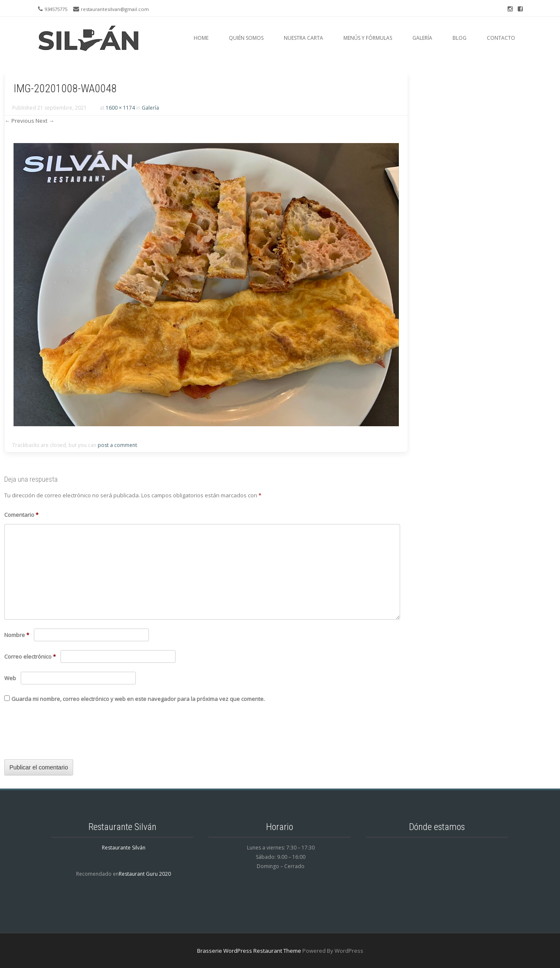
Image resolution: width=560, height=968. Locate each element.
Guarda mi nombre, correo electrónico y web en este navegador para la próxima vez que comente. (138, 699)
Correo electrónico (30, 656)
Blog (460, 38)
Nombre (17, 635)
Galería (422, 38)
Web (10, 678)
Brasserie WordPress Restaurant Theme (249, 951)
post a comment (117, 445)
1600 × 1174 (120, 108)
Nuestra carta (303, 38)
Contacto (501, 38)
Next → (45, 121)
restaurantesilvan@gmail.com (115, 9)
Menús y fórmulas (368, 38)
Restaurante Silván (124, 848)
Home (201, 38)
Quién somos (246, 38)
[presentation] (69, 734)
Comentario (21, 515)
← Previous (19, 121)
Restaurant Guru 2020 (145, 874)
